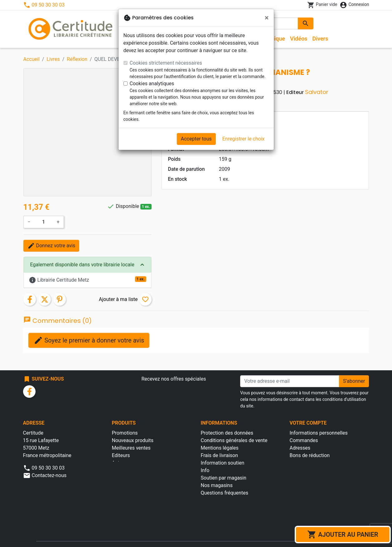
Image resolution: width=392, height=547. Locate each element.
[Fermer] (267, 18)
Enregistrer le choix (244, 139)
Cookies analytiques (152, 84)
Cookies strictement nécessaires (166, 63)
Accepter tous (196, 139)
